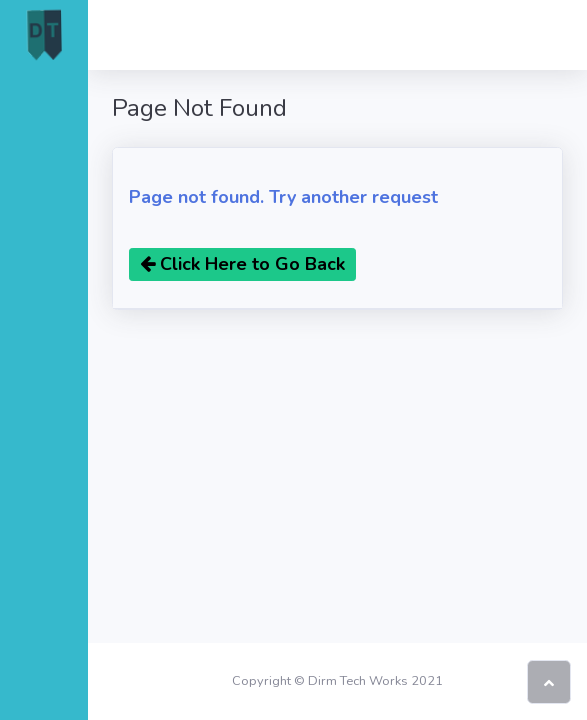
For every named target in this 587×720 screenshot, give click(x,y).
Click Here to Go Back (242, 264)
